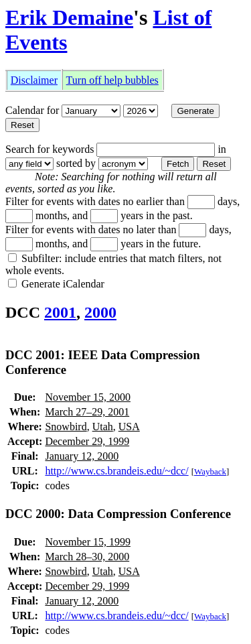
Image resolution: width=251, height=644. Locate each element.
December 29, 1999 (87, 441)
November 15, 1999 (88, 542)
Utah (103, 427)
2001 (60, 312)
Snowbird (66, 427)
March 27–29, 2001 (87, 412)
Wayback (210, 471)
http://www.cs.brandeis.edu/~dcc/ (116, 471)
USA (129, 427)
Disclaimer (34, 80)
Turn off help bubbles (112, 80)
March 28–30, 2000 (87, 557)
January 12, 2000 (82, 456)
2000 (100, 312)
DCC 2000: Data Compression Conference (118, 514)
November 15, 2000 (88, 397)
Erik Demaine (69, 17)
